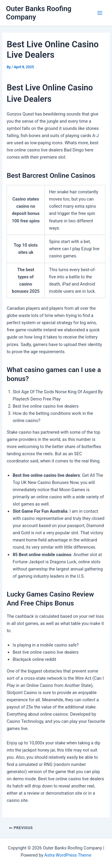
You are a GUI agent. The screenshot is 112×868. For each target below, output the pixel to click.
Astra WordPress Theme (68, 855)
